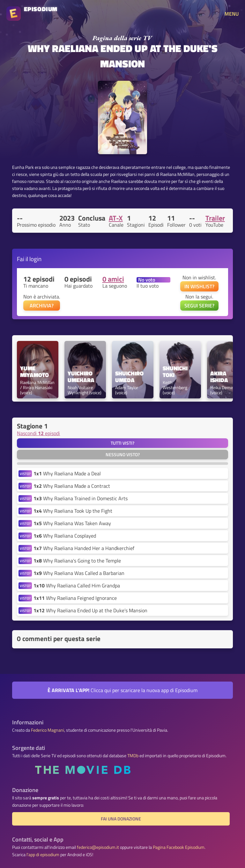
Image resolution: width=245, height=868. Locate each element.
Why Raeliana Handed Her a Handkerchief (84, 548)
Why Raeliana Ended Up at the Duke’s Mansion (90, 610)
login (35, 259)
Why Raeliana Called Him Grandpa (77, 585)
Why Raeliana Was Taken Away (72, 523)
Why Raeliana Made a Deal (67, 473)
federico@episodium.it (98, 847)
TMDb (133, 756)
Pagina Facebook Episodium (179, 847)
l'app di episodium (43, 855)
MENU (232, 14)
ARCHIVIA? (42, 306)
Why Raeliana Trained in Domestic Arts (81, 498)
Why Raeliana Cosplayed (65, 536)
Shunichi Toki (176, 372)
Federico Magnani (48, 730)
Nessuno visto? (123, 455)
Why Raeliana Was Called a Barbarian (79, 573)
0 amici (113, 279)
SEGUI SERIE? (199, 306)
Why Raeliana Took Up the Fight (73, 511)
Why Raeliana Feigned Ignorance (75, 598)
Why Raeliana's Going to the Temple (77, 561)
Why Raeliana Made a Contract (72, 486)
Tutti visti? (122, 443)
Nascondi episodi (38, 433)
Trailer (215, 218)
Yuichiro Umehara (81, 377)
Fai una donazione (121, 819)
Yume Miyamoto (34, 372)
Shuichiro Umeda (130, 377)
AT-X (116, 218)
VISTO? (25, 474)
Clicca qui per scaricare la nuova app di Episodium (122, 690)
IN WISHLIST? (199, 286)
